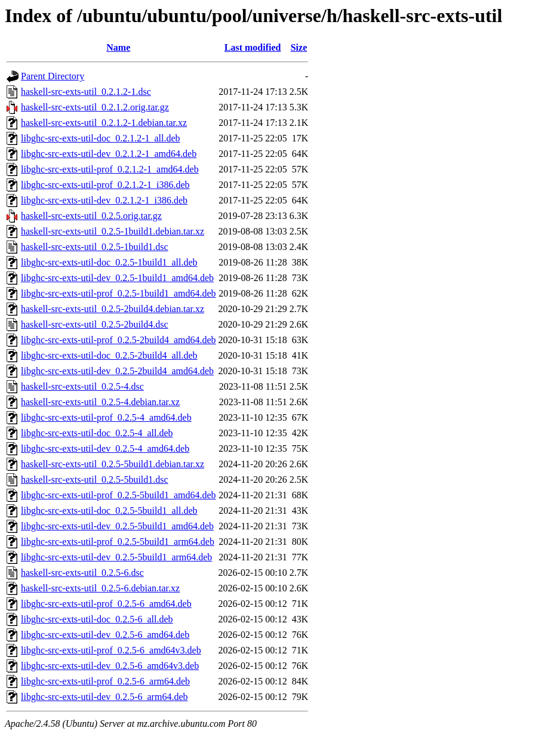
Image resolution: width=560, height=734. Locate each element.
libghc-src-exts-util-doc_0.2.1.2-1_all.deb (101, 138)
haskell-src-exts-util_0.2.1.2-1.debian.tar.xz (104, 123)
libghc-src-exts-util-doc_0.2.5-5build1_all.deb (109, 511)
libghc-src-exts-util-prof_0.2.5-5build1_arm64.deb (118, 542)
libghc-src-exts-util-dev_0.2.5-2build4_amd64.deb (117, 371)
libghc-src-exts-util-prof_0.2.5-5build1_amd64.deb (119, 495)
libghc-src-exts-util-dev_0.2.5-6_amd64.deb (105, 635)
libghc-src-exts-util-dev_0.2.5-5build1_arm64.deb (116, 557)
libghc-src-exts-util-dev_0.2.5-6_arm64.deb (104, 697)
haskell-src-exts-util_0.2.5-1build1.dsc (95, 247)
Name (118, 47)
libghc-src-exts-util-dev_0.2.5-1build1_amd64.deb (117, 278)
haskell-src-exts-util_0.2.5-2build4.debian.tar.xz (113, 309)
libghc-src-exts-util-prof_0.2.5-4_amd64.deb (106, 417)
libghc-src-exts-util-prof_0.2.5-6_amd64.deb (106, 604)
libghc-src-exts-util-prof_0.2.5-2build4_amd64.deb (119, 340)
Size (299, 47)
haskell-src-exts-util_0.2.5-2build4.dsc (95, 324)
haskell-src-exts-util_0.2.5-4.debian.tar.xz (100, 402)
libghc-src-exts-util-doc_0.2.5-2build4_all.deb (109, 355)
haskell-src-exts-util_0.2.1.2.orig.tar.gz (95, 107)
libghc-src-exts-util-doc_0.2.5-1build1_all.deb (109, 262)
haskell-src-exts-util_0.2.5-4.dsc (82, 386)
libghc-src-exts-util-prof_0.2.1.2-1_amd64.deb (110, 169)
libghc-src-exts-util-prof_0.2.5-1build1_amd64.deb (119, 293)
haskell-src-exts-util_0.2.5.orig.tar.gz (91, 216)
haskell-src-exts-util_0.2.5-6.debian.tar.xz (100, 588)
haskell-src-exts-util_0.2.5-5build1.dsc (95, 479)
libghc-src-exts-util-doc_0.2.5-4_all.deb (97, 433)
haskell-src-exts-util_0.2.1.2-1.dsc (86, 92)
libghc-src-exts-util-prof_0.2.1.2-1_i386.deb (105, 185)
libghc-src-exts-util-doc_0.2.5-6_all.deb (97, 619)
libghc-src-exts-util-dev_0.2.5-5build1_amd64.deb (117, 526)
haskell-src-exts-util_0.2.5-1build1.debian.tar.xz (113, 231)
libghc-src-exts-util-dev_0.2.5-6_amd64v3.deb (110, 666)
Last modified (253, 47)
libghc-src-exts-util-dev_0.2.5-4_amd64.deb (105, 448)
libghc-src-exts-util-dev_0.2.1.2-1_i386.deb (104, 200)
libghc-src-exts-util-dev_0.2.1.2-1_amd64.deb (109, 154)
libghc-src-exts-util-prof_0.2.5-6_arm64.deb (105, 681)
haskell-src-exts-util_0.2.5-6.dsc (82, 573)
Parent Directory (53, 76)
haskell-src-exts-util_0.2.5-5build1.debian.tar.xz (113, 464)
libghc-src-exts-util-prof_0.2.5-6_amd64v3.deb (111, 650)
